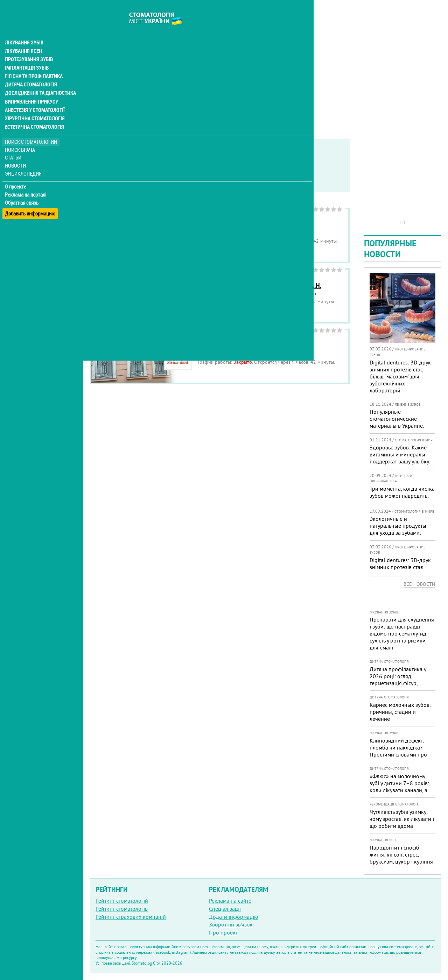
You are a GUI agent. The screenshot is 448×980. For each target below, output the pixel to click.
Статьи (14, 144)
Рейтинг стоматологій (122, 901)
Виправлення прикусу (31, 88)
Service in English (125, 175)
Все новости (419, 584)
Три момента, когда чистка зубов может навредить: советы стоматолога (402, 496)
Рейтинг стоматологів (122, 909)
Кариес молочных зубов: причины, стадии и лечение (400, 712)
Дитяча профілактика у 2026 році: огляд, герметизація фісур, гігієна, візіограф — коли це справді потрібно (400, 683)
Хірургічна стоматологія (34, 105)
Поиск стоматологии (31, 128)
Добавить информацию (31, 197)
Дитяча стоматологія (30, 71)
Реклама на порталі (26, 181)
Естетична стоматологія (34, 113)
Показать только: (112, 166)
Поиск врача (21, 136)
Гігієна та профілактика (34, 63)
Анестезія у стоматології (34, 97)
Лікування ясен (23, 38)
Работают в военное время (189, 175)
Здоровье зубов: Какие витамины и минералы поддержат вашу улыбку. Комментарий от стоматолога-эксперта (400, 461)
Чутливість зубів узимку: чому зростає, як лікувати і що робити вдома (402, 819)
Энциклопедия (24, 160)
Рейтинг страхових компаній (131, 917)
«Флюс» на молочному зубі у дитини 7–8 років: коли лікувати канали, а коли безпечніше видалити (399, 790)
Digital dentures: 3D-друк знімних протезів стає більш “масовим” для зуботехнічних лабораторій (400, 376)
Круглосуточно (251, 175)
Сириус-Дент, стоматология (236, 346)
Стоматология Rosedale (231, 225)
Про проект (223, 932)
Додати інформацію (234, 917)
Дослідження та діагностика (39, 80)
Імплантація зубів (27, 55)
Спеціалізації (225, 909)
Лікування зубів (24, 29)
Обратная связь (23, 189)
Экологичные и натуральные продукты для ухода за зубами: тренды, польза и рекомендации (398, 533)
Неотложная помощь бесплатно (141, 183)
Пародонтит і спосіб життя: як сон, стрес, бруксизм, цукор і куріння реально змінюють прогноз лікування (401, 861)
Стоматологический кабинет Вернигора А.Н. (260, 286)
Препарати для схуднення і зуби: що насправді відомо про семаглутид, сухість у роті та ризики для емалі (402, 633)
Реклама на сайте (230, 901)
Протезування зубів (29, 46)
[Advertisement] (220, 49)
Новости (16, 152)
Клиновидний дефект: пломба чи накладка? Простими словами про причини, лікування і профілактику (398, 754)
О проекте (16, 173)
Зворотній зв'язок (231, 924)
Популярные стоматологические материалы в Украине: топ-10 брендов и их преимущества (397, 426)
